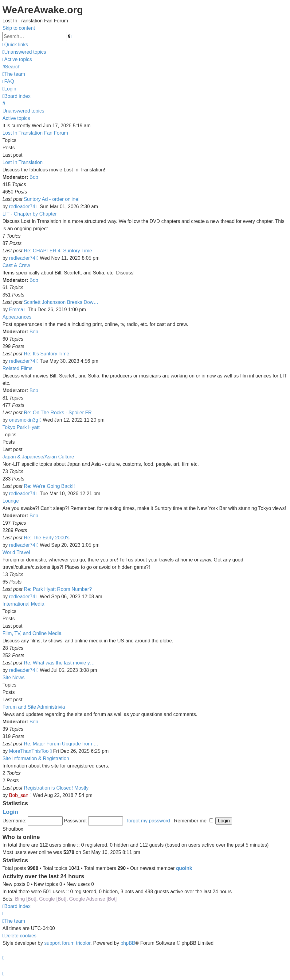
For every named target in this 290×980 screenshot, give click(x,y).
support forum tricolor (67, 943)
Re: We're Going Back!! (49, 486)
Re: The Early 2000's (47, 538)
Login (10, 812)
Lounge (11, 501)
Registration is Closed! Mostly (56, 788)
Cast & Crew (16, 265)
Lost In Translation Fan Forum (35, 133)
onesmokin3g (24, 420)
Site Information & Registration (36, 758)
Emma (16, 310)
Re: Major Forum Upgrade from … (61, 744)
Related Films (18, 368)
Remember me (193, 821)
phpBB (128, 943)
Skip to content (19, 28)
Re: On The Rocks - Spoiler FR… (60, 413)
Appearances (17, 317)
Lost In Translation (23, 162)
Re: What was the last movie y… (59, 663)
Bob (34, 177)
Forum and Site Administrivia (34, 707)
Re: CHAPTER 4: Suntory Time (58, 251)
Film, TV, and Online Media (32, 633)
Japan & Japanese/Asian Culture (38, 457)
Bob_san (19, 795)
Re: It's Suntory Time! (47, 354)
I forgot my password (147, 821)
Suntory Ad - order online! (51, 199)
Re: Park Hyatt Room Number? (58, 589)
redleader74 (22, 207)
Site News (14, 678)
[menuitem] (24, 52)
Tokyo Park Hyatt (21, 427)
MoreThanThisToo (29, 751)
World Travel (16, 552)
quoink (184, 868)
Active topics (16, 118)
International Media (23, 604)
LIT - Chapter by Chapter (30, 214)
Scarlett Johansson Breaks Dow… (61, 302)
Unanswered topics (23, 111)
